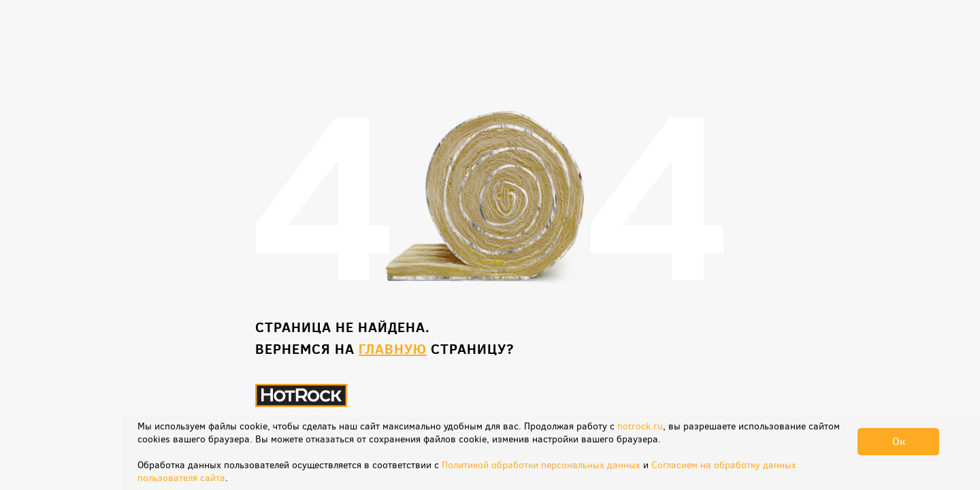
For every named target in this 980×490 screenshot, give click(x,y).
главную (393, 349)
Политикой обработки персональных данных (541, 465)
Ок (899, 441)
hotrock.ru (640, 426)
